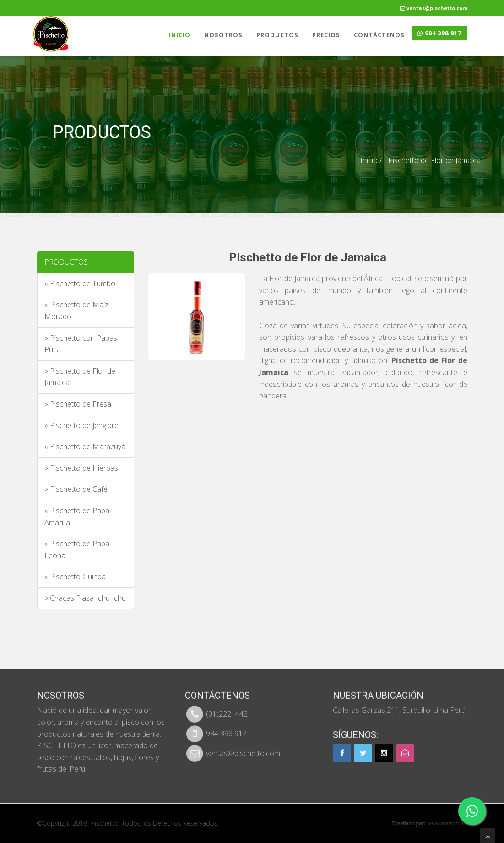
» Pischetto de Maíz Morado (76, 310)
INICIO (180, 35)
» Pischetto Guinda (75, 577)
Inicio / (371, 160)
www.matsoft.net (453, 823)
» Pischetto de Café (76, 489)
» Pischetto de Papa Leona (77, 549)
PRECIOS (326, 35)
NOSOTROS (223, 35)
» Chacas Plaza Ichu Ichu (85, 598)
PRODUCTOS (277, 35)
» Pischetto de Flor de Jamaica (80, 377)
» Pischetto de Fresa (78, 404)
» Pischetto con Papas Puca (81, 344)
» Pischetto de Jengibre (81, 425)
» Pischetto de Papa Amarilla (77, 517)
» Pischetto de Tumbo (80, 283)
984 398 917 (439, 33)
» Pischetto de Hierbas (81, 468)
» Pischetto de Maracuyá (85, 446)
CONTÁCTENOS (379, 35)
